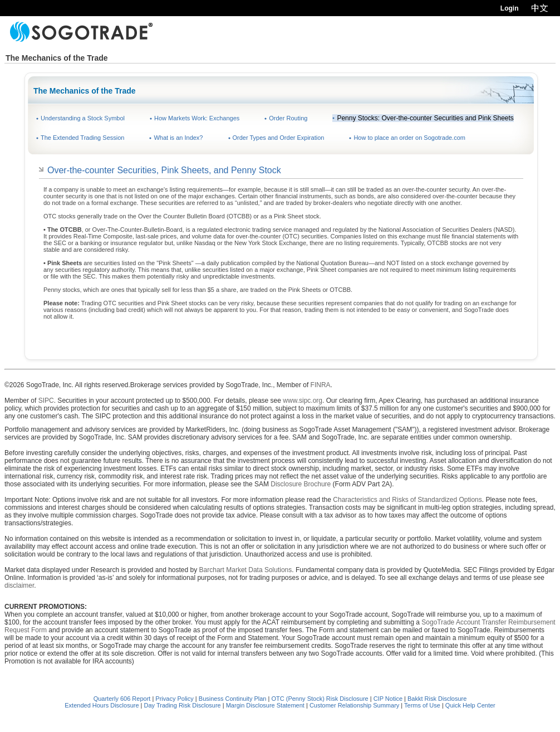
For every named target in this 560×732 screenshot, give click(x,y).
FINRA (321, 385)
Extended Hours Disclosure (102, 705)
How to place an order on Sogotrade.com (409, 138)
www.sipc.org (303, 401)
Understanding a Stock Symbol (83, 118)
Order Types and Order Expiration (279, 138)
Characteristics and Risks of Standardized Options (407, 500)
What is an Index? (178, 138)
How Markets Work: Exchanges (197, 118)
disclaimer (19, 585)
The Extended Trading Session (82, 138)
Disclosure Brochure (301, 484)
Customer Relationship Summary (354, 705)
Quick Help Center (470, 705)
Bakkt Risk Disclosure (437, 699)
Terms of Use (422, 705)
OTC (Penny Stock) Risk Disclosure (320, 699)
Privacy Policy (174, 699)
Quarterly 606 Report (122, 699)
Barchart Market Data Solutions (246, 570)
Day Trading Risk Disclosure (183, 705)
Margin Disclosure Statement (265, 705)
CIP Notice (388, 699)
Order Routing (288, 118)
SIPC (46, 401)
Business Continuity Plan (234, 699)
